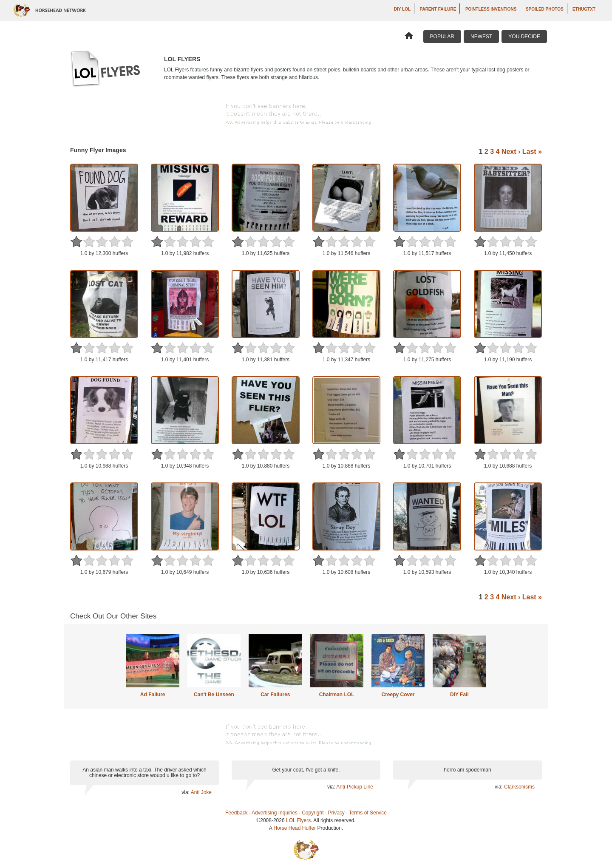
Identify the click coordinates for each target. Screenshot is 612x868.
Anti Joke (201, 792)
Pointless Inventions (491, 9)
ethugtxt (584, 9)
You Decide (524, 37)
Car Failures (275, 695)
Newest (481, 37)
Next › (511, 152)
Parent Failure (438, 9)
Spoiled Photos (545, 9)
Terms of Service (368, 813)
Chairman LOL (337, 695)
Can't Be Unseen (214, 695)
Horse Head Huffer (295, 828)
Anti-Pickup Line (355, 787)
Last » (532, 152)
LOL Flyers (298, 820)
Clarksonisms (519, 787)
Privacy (336, 813)
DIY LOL (402, 9)
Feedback (237, 813)
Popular (442, 37)
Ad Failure (153, 695)
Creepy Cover (398, 695)
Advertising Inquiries (275, 813)
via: (186, 792)
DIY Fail (459, 695)
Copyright (313, 813)
